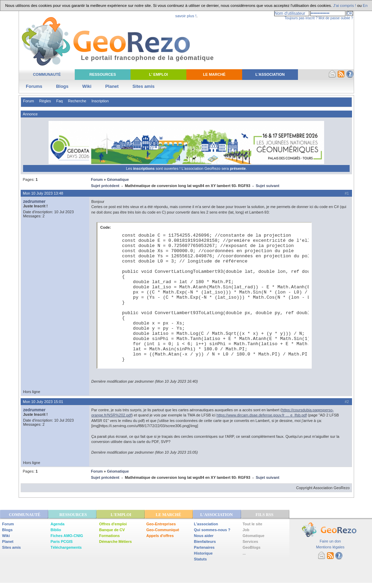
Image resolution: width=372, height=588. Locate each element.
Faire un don (330, 541)
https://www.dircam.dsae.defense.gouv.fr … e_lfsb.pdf (262, 415)
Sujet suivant (267, 186)
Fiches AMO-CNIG (67, 536)
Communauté (47, 74)
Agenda (58, 524)
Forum (29, 101)
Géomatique (118, 179)
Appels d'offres (160, 536)
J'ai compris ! (345, 6)
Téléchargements (66, 547)
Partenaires (204, 547)
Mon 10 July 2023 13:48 (43, 193)
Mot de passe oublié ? (336, 18)
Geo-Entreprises (161, 524)
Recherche (77, 101)
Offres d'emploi (113, 524)
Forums (34, 86)
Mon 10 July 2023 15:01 (43, 402)
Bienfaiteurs (205, 541)
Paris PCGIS (62, 541)
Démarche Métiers (116, 541)
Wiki (87, 86)
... (244, 553)
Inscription (100, 101)
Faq (59, 101)
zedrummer (34, 202)
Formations (110, 536)
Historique (203, 553)
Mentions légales (330, 547)
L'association (206, 524)
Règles (45, 101)
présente (238, 168)
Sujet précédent (105, 186)
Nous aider (204, 536)
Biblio (56, 530)
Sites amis (143, 86)
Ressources (102, 74)
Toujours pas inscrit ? (301, 18)
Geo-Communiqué (163, 530)
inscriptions (144, 168)
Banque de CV (112, 530)
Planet (112, 86)
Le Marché (214, 74)
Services (250, 541)
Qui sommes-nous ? (212, 530)
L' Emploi (159, 74)
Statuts (200, 559)
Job (246, 530)
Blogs (62, 86)
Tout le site (252, 524)
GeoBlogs (251, 547)
